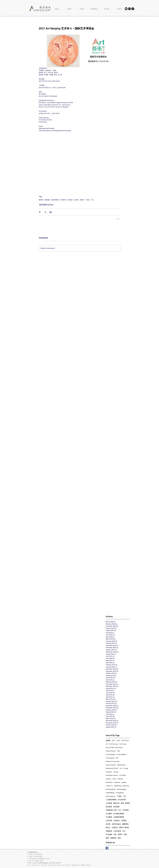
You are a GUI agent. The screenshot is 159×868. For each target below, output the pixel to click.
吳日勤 (108, 824)
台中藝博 (125, 810)
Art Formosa (114, 744)
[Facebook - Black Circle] (133, 9)
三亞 (124, 796)
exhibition (109, 782)
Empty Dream (111, 751)
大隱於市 (115, 828)
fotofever (117, 782)
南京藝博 (63, 200)
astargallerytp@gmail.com (39, 859)
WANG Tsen (121, 765)
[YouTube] (126, 9)
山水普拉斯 (117, 831)
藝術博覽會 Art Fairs (46, 205)
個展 (122, 803)
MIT (117, 758)
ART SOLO (125, 741)
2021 (114, 741)
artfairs (108, 779)
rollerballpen (110, 793)
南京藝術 (70, 200)
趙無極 (82, 200)
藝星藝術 (47, 200)
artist (114, 779)
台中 (119, 810)
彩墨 (125, 835)
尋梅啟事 (109, 831)
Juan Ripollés (121, 755)
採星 (119, 838)
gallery (124, 782)
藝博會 (41, 200)
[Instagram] (129, 9)
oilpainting (118, 786)
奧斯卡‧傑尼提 (124, 828)
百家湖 (76, 200)
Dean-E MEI (110, 748)
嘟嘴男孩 (125, 824)
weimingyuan (111, 796)
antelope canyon (112, 775)
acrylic (116, 772)
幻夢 (115, 835)
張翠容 (120, 835)
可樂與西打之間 (111, 810)
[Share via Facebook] (40, 212)
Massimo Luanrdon (113, 761)
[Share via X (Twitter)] (45, 212)
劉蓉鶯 (128, 803)
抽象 (107, 838)
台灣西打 (124, 821)
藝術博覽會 (55, 200)
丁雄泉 (88, 200)
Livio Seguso (110, 758)
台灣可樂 (109, 821)
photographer (111, 789)
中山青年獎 (122, 800)
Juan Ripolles (111, 755)
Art (107, 744)
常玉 (92, 200)
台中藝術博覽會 (119, 814)
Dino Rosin (119, 748)
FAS (118, 751)
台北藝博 (109, 817)
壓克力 (108, 828)
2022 (118, 741)
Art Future (123, 744)
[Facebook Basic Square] (107, 848)
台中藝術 (109, 814)
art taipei (123, 775)
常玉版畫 (109, 835)
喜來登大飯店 (116, 824)
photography (122, 789)
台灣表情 (116, 821)
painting (126, 786)
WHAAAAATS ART (112, 768)
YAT (121, 768)
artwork (120, 779)
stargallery (120, 793)
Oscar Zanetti (111, 765)
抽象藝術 (113, 838)
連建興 (108, 741)
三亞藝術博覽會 (111, 800)
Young (126, 768)
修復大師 (116, 803)
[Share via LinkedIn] (51, 212)
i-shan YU (109, 786)
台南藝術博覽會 (119, 817)
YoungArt (109, 772)
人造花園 (109, 803)
